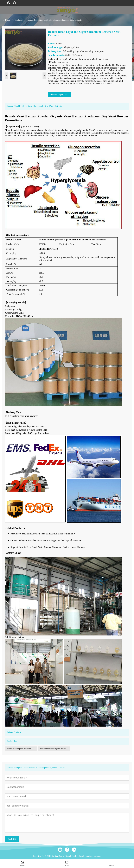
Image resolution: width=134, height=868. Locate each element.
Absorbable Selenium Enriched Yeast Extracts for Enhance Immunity (43, 534)
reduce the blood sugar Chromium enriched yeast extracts (55, 749)
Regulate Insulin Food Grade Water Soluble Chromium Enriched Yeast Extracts (48, 547)
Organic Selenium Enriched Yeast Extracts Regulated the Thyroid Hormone (46, 540)
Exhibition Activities (14, 637)
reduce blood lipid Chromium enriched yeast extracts (22, 749)
